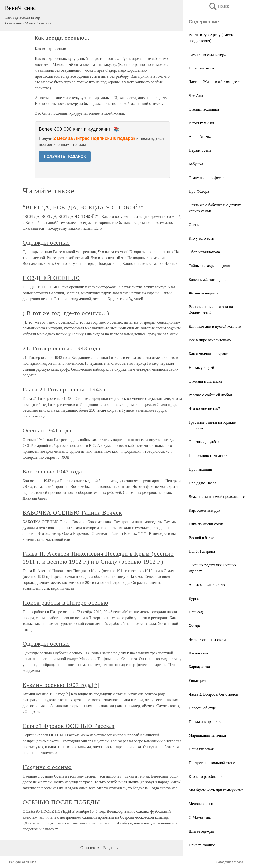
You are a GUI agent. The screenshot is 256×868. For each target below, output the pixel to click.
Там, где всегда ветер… (208, 54)
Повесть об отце (202, 708)
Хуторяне (197, 626)
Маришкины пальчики (207, 735)
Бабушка (196, 164)
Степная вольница (204, 109)
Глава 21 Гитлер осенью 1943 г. (65, 389)
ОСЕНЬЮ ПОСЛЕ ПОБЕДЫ (61, 802)
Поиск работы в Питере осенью (66, 603)
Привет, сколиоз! (203, 845)
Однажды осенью (46, 243)
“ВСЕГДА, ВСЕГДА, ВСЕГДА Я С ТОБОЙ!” (83, 207)
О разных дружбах (204, 442)
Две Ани (196, 96)
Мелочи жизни (201, 804)
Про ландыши (200, 469)
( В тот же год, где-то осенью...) (66, 313)
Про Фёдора (199, 191)
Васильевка (198, 653)
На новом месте (202, 68)
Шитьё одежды (201, 831)
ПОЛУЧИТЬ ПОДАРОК (65, 156)
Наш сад (196, 612)
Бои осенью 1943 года (52, 472)
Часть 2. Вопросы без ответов (213, 694)
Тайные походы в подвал (209, 266)
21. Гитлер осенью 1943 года (62, 348)
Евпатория (197, 681)
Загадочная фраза (230, 862)
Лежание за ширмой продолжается (218, 497)
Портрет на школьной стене (212, 763)
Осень (194, 225)
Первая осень (200, 150)
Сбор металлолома (204, 252)
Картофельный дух (205, 510)
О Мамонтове (200, 817)
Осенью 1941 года (47, 430)
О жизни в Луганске (205, 381)
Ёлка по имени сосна (206, 524)
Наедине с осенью (47, 767)
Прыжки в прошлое (205, 722)
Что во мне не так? (204, 409)
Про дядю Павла (202, 483)
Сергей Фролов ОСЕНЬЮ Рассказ (69, 726)
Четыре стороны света (207, 639)
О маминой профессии (208, 178)
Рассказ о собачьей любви (210, 395)
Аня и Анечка (200, 137)
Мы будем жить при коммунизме (216, 790)
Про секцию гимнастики (209, 456)
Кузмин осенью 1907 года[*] (61, 685)
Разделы (111, 848)
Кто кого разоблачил (206, 776)
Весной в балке (201, 538)
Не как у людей (201, 367)
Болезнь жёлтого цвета (208, 279)
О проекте (90, 848)
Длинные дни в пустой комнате (215, 326)
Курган (195, 598)
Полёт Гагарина (202, 551)
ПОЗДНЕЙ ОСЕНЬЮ (51, 278)
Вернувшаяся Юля (23, 862)
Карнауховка (199, 667)
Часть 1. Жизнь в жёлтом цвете (215, 82)
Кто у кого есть (201, 238)
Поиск (219, 6)
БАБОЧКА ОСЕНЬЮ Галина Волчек (72, 513)
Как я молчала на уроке (208, 354)
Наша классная (201, 749)
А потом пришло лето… (209, 585)
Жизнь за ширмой (204, 293)
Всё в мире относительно (210, 340)
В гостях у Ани (201, 123)
